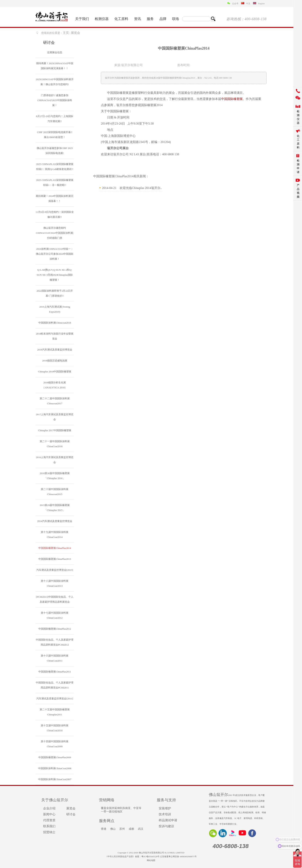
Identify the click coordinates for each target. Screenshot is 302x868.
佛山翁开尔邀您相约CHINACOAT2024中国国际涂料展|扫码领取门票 (55, 233)
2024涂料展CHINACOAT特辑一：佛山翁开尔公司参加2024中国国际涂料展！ (55, 254)
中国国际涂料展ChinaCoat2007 (55, 779)
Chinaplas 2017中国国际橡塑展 (55, 430)
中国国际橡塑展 (232, 99)
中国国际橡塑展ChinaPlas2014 (55, 548)
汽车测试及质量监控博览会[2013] (55, 570)
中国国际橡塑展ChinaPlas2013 (55, 559)
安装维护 (165, 808)
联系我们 (49, 826)
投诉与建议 (166, 826)
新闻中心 (49, 814)
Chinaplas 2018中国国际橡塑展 (55, 372)
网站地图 (151, 860)
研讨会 (71, 814)
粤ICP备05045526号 (150, 856)
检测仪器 (102, 19)
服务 (150, 19)
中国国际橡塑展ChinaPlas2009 (55, 757)
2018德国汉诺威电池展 (55, 361)
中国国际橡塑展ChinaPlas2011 (55, 672)
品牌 (163, 19)
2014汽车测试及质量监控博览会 (55, 521)
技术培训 (165, 814)
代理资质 (49, 820)
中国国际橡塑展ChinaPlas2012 (55, 629)
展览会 (71, 808)
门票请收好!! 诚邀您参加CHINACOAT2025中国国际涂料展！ (55, 100)
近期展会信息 (55, 52)
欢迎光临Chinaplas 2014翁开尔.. (141, 188)
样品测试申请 (168, 820)
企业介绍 (49, 808)
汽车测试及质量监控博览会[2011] (55, 699)
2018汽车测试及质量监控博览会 (55, 350)
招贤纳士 (49, 832)
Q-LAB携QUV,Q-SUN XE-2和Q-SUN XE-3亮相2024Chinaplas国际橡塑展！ (55, 275)
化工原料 (121, 19)
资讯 (138, 19)
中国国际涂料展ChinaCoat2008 (55, 768)
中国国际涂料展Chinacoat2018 (55, 323)
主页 (66, 33)
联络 (176, 19)
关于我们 (82, 19)
